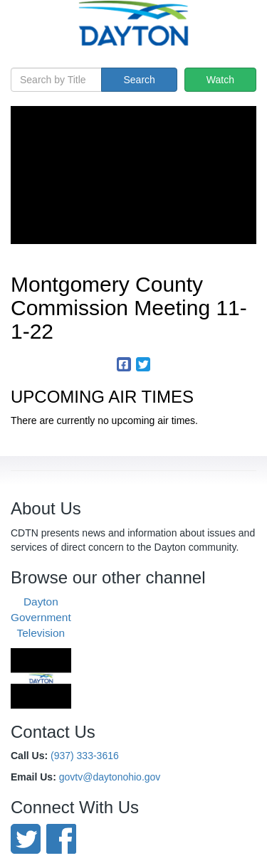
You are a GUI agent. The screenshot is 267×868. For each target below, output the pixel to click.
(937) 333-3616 (85, 756)
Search (139, 80)
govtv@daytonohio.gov (110, 777)
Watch (220, 80)
